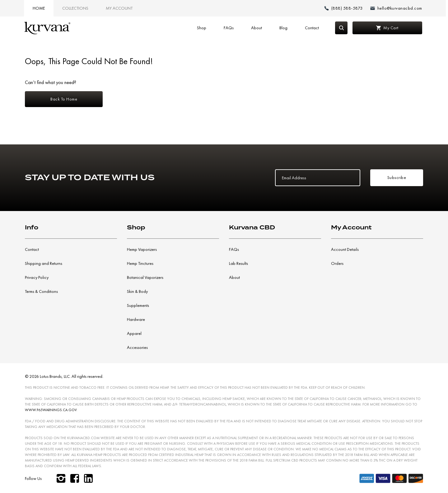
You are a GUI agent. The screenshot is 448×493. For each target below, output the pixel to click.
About (257, 28)
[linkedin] (88, 478)
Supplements (138, 305)
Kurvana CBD (252, 227)
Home (39, 8)
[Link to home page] (47, 28)
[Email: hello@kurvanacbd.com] (396, 8)
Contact (312, 28)
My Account (119, 8)
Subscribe (397, 177)
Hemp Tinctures (140, 263)
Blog (283, 28)
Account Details (345, 249)
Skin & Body (137, 291)
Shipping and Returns (44, 263)
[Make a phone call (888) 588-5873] (343, 8)
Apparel (134, 333)
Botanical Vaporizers (145, 277)
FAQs (229, 28)
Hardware (136, 319)
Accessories (137, 347)
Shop (202, 28)
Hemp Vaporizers (142, 249)
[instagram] (61, 478)
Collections (75, 8)
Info (32, 227)
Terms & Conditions (41, 291)
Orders (337, 263)
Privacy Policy (37, 277)
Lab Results (238, 263)
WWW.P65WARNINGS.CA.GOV (51, 410)
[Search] (341, 28)
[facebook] (75, 478)
